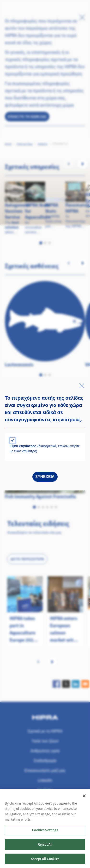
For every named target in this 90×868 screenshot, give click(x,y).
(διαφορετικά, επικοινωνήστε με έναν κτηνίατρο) (45, 449)
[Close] (84, 800)
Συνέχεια (45, 477)
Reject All (45, 848)
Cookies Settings (45, 834)
